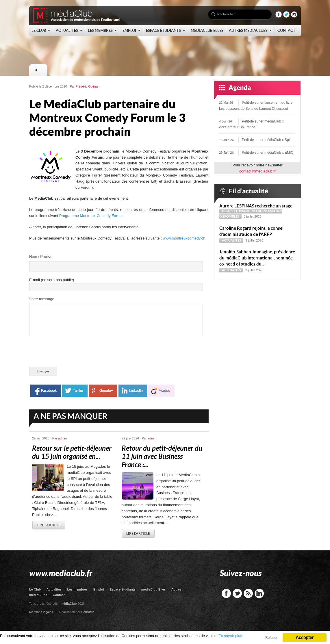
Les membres (78, 589)
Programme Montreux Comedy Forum (91, 216)
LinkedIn (259, 593)
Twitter (237, 593)
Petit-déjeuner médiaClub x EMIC (268, 153)
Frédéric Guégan (88, 86)
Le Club (35, 589)
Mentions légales (41, 612)
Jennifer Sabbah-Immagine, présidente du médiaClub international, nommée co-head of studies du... (257, 258)
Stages (258, 211)
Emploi (99, 589)
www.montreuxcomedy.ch (184, 238)
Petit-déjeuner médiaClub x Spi (266, 140)
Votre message (42, 299)
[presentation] (73, 352)
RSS (248, 593)
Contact (59, 595)
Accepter (305, 637)
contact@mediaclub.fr (257, 171)
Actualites (54, 589)
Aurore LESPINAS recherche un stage (256, 206)
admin (62, 438)
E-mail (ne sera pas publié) (52, 280)
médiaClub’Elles (154, 589)
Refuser (271, 638)
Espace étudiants (237, 211)
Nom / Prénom (41, 256)
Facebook (226, 593)
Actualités (231, 240)
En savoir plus (230, 636)
